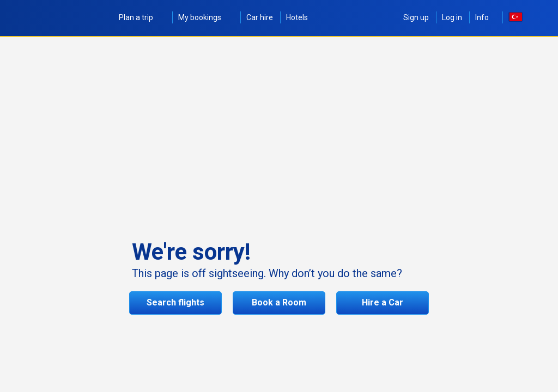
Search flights (175, 302)
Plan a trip (142, 17)
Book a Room (279, 302)
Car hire (260, 17)
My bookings (206, 17)
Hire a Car (383, 302)
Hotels (297, 17)
